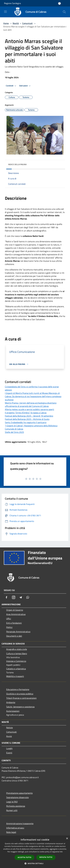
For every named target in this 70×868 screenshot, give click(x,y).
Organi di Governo (15, 610)
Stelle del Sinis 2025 (14, 432)
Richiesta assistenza (16, 806)
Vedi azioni (25, 86)
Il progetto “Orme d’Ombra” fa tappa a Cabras (26, 413)
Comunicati (27, 23)
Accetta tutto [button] (24, 857)
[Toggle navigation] (5, 12)
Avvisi (9, 736)
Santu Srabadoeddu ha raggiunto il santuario (26, 422)
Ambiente (11, 702)
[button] (35, 863)
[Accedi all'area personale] (59, 3)
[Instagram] (14, 597)
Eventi (9, 753)
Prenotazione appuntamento (19, 793)
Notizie (10, 728)
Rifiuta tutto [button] (46, 857)
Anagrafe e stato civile (17, 649)
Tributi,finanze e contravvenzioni (21, 698)
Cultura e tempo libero (17, 654)
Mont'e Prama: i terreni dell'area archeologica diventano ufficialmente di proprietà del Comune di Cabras (31, 404)
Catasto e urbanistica (16, 669)
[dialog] (35, 852)
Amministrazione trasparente (20, 823)
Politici (9, 627)
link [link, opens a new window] (61, 852)
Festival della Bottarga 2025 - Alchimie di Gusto (27, 419)
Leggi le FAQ (12, 802)
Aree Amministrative (16, 614)
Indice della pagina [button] (17, 164)
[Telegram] (21, 597)
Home (6, 23)
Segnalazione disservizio (17, 797)
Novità (16, 23)
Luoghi (9, 748)
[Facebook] (7, 597)
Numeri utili (12, 810)
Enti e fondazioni (14, 623)
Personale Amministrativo (18, 632)
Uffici (9, 619)
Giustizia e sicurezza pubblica (20, 694)
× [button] (67, 839)
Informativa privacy (15, 828)
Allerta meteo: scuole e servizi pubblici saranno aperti (29, 409)
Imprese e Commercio (16, 661)
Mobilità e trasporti (15, 676)
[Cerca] (64, 12)
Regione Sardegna (12, 3)
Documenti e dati (14, 636)
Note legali (11, 832)
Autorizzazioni (13, 711)
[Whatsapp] (28, 597)
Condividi (11, 86)
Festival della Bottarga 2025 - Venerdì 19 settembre (29, 416)
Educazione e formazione (18, 689)
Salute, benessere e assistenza (20, 707)
